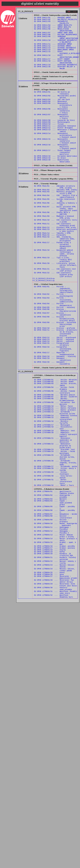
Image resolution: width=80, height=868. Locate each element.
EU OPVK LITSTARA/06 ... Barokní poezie (55, 460)
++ (69, 12)
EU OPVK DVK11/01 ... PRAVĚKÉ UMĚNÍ (53, 18)
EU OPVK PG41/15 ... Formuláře (50, 273)
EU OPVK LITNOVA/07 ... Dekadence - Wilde (56, 601)
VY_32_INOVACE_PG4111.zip (43, 326)
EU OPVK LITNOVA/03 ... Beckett (50, 583)
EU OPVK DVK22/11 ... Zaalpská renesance (55, 145)
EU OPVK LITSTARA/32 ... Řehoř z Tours (54, 567)
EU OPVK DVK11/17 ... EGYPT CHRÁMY (52, 68)
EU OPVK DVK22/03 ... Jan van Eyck (52, 113)
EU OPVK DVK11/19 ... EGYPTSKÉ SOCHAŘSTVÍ (56, 74)
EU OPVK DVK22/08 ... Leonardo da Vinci (55, 138)
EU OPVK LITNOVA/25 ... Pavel (49, 670)
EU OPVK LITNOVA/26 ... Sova (49, 672)
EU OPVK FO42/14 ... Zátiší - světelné (54, 398)
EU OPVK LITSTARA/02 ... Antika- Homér (54, 444)
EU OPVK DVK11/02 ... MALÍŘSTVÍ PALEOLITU (56, 21)
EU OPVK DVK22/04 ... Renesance (50, 116)
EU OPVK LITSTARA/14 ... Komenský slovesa (56, 484)
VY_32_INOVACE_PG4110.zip (43, 324)
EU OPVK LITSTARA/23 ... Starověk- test (55, 524)
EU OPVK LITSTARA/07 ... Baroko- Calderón (56, 462)
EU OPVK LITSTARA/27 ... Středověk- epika (56, 545)
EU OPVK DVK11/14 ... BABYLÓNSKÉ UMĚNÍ (54, 56)
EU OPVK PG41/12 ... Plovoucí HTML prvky (55, 264)
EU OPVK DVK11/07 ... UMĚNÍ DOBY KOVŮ (54, 36)
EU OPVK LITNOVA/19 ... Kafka (49, 646)
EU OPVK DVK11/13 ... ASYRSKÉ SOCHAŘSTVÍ (55, 54)
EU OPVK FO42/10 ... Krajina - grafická (55, 382)
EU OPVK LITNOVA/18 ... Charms (50, 643)
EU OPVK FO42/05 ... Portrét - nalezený (55, 357)
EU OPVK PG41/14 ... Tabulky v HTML (53, 270)
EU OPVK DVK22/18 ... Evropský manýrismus (56, 181)
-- (75, 12)
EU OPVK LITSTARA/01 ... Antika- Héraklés (56, 442)
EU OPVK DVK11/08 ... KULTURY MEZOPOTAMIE (56, 38)
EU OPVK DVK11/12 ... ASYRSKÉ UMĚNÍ (53, 52)
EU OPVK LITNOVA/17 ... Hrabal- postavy (55, 641)
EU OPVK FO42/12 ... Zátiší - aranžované (55, 393)
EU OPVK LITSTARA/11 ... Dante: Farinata (55, 475)
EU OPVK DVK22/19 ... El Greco (50, 183)
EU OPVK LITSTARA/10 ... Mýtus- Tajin (54, 473)
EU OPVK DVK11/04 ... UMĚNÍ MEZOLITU (53, 27)
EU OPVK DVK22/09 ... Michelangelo (52, 140)
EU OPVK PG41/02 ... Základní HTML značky (56, 219)
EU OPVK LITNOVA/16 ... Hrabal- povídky (55, 639)
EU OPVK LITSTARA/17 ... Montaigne (52, 495)
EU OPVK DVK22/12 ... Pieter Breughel (54, 147)
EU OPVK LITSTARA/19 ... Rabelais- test (55, 502)
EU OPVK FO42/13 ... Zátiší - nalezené (54, 395)
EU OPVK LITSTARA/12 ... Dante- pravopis (55, 477)
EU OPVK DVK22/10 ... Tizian (49, 143)
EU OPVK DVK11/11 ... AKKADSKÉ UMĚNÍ (53, 50)
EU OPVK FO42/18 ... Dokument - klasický (55, 416)
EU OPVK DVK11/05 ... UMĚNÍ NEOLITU (53, 30)
